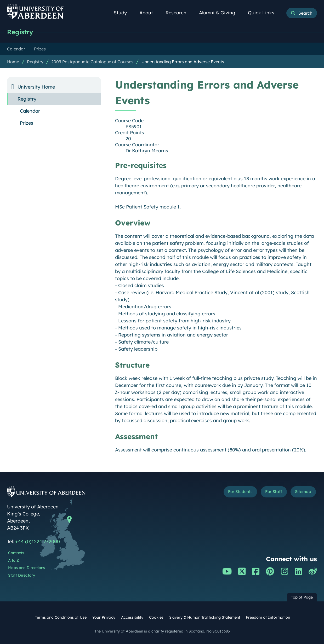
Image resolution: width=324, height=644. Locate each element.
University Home (36, 87)
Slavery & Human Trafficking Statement (205, 618)
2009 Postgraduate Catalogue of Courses (92, 62)
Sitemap (301, 493)
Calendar (30, 111)
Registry (21, 32)
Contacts (16, 553)
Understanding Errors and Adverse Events (183, 62)
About (149, 13)
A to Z (13, 561)
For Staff (268, 493)
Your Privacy (104, 618)
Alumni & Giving (220, 13)
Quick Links (264, 13)
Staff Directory (22, 576)
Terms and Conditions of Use (61, 618)
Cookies (156, 618)
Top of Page (302, 597)
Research (179, 13)
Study (123, 13)
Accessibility (132, 618)
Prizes (27, 123)
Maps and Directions (27, 568)
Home (13, 62)
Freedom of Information (268, 618)
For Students (229, 493)
